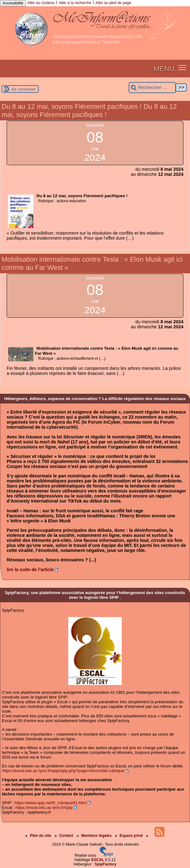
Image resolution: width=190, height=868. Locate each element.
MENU (164, 69)
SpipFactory (106, 864)
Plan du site (39, 836)
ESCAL (98, 860)
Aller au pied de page (113, 3)
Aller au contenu (41, 3)
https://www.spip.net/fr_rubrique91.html (51, 803)
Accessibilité (13, 3)
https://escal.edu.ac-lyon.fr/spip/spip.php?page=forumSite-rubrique (63, 771)
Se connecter (24, 89)
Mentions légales (95, 836)
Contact (64, 836)
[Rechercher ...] (152, 88)
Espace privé (129, 836)
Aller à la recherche (75, 3)
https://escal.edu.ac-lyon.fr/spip (44, 807)
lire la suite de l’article (30, 570)
